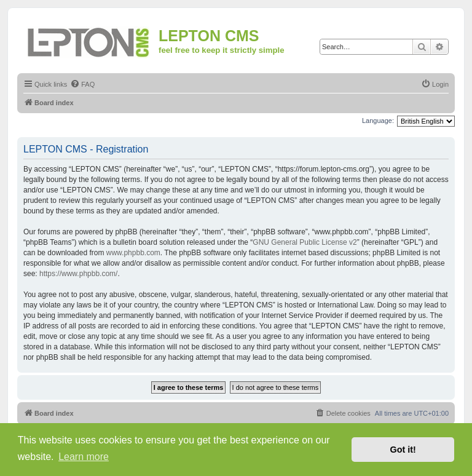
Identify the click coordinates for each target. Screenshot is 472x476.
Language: (378, 121)
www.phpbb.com (133, 253)
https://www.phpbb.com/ (78, 274)
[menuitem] (82, 84)
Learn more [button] (84, 457)
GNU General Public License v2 (305, 242)
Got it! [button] (403, 450)
